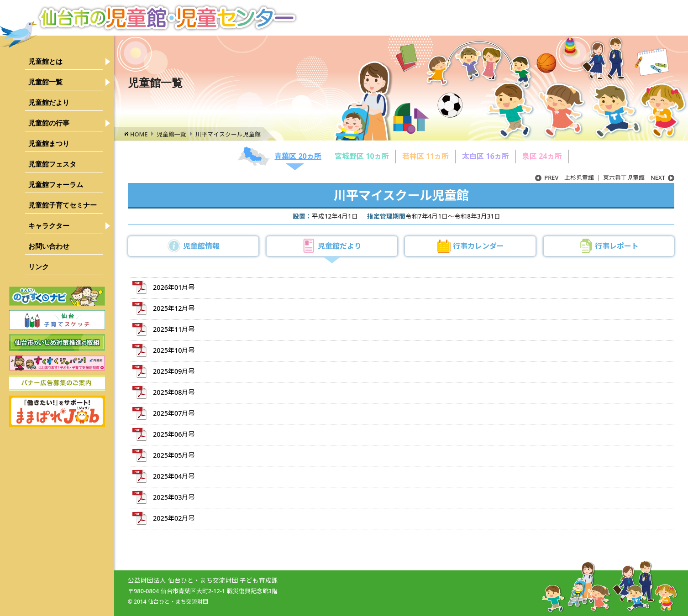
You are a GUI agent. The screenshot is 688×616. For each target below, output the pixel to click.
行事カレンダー (478, 246)
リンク (39, 267)
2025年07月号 (174, 413)
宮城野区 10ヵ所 (362, 156)
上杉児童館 (565, 178)
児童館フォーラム (56, 185)
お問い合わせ (49, 246)
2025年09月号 (174, 371)
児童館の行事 (49, 123)
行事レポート (617, 246)
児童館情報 (201, 246)
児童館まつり (49, 144)
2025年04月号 (174, 476)
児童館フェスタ (52, 164)
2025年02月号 (174, 518)
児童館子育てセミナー (63, 205)
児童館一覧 (45, 82)
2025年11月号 (174, 329)
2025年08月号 (174, 392)
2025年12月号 (174, 308)
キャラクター (49, 226)
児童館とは (45, 61)
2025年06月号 (174, 434)
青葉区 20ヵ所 (298, 156)
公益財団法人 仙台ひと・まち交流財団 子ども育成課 (203, 580)
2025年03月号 (174, 497)
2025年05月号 (174, 455)
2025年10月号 (174, 350)
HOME (139, 134)
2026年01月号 (174, 287)
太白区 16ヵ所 (485, 156)
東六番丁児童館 (639, 178)
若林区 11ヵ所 (425, 156)
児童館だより (49, 102)
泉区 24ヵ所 (542, 156)
